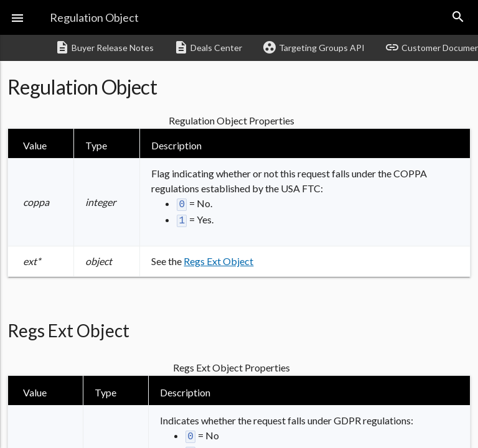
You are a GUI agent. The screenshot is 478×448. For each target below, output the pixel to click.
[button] (17, 17)
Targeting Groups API (313, 47)
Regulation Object (94, 17)
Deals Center (208, 47)
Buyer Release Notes (104, 47)
